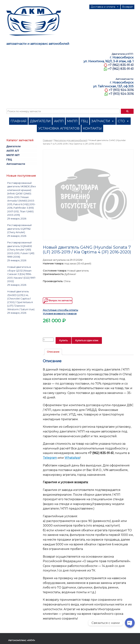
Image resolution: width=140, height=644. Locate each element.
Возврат (128, 7)
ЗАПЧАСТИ (103, 121)
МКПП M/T (13, 155)
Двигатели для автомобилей (70, 140)
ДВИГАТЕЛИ (40, 121)
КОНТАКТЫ (92, 128)
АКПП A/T (13, 151)
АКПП (59, 121)
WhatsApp (72, 458)
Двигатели (13, 146)
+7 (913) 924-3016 (121, 90)
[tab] (53, 352)
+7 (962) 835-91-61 (121, 65)
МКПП (72, 121)
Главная (47, 140)
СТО (124, 121)
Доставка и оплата (105, 7)
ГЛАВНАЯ (19, 121)
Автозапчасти (16, 164)
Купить (63, 340)
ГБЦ (84, 121)
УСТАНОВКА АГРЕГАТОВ (59, 128)
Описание (53, 352)
